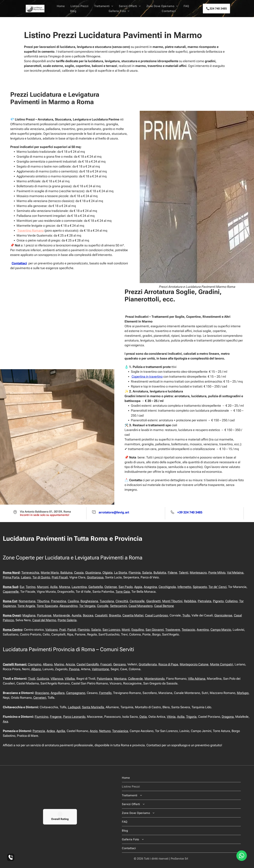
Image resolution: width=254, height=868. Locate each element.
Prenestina (59, 601)
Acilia (54, 587)
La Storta (121, 573)
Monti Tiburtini (172, 601)
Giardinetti (153, 601)
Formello (105, 693)
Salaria (147, 573)
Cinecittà (122, 601)
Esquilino (138, 630)
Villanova (57, 679)
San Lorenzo (111, 630)
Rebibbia (190, 601)
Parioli (72, 630)
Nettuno (105, 731)
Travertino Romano (31, 230)
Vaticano (52, 630)
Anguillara (58, 693)
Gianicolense (223, 615)
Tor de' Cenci (217, 587)
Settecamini (119, 606)
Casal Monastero (141, 606)
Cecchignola (167, 587)
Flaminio (84, 630)
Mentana (120, 679)
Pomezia (39, 731)
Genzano (120, 664)
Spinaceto (200, 587)
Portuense (44, 615)
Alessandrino (69, 606)
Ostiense (111, 587)
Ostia (143, 717)
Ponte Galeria (67, 620)
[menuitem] (61, 6)
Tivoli (32, 679)
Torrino (31, 587)
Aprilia (61, 731)
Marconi (43, 587)
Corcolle (103, 606)
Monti (126, 630)
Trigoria (191, 717)
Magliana (29, 615)
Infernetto (184, 587)
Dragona (228, 717)
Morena (65, 587)
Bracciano (42, 693)
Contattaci (19, 263)
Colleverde (135, 679)
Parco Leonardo (74, 717)
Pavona (74, 669)
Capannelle (11, 592)
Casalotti (101, 615)
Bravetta (115, 615)
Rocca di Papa (168, 664)
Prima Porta (11, 577)
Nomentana (27, 601)
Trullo (186, 615)
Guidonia (43, 679)
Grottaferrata (148, 664)
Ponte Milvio (217, 573)
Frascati (106, 664)
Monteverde (62, 615)
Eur (22, 587)
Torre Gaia (123, 592)
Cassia (79, 573)
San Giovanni (155, 630)
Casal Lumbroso (156, 615)
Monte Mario (50, 573)
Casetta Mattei (133, 615)
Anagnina (150, 587)
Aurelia (76, 615)
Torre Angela (26, 606)
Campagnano (76, 693)
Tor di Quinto (41, 577)
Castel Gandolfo (88, 664)
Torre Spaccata (47, 606)
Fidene (173, 573)
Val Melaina (235, 573)
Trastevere (173, 630)
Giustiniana (93, 573)
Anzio (94, 731)
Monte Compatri (222, 664)
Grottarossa (95, 577)
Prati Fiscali (60, 577)
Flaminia (135, 573)
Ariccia (70, 664)
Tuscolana (107, 601)
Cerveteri (40, 698)
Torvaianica (120, 731)
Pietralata (205, 601)
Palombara (105, 679)
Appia (138, 587)
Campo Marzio (221, 630)
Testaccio (188, 630)
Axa (5, 721)
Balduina (66, 573)
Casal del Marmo (44, 620)
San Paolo (126, 587)
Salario (96, 630)
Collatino (231, 601)
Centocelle (137, 601)
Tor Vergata (87, 606)
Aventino (203, 630)
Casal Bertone (164, 606)
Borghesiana (89, 601)
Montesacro (198, 573)
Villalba (70, 679)
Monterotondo (155, 679)
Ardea (51, 731)
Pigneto (218, 601)
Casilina (73, 601)
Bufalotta (160, 573)
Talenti (184, 573)
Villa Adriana (197, 679)
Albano (48, 664)
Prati (63, 630)
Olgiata (108, 573)
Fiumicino (42, 717)
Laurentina (79, 587)
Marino (59, 664)
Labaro (26, 577)
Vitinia (171, 717)
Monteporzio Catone (194, 664)
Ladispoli (74, 707)
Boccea (88, 615)
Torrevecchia (30, 573)
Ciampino (35, 664)
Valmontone (100, 669)
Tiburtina (43, 601)
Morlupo (243, 693)
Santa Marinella (93, 707)
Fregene (56, 717)
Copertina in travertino (147, 376)
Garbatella (96, 587)
